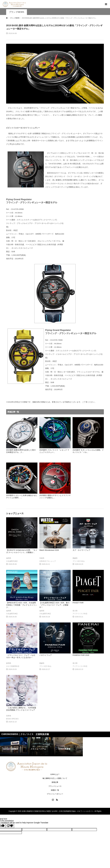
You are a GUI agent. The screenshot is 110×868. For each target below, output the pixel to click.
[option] (14, 747)
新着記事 (55, 782)
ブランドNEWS (17, 12)
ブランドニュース (55, 786)
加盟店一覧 (55, 790)
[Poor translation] (10, 826)
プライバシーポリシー (55, 794)
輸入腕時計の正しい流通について (55, 778)
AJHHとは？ (55, 774)
